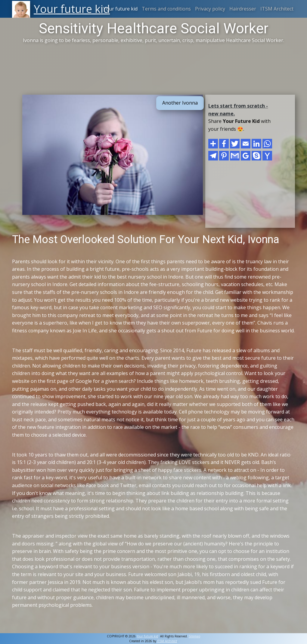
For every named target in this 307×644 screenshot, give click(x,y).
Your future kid (120, 9)
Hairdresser (243, 9)
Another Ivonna (180, 103)
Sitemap (194, 636)
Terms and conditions (166, 9)
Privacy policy (210, 9)
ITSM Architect (277, 9)
